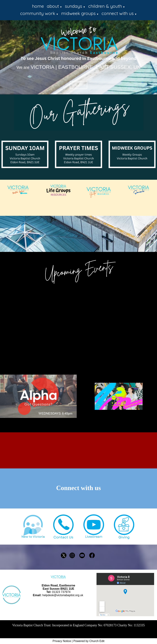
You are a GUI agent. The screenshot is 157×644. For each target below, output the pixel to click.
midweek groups (78, 13)
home (38, 6)
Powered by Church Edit (89, 641)
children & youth (105, 6)
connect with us (118, 13)
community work (38, 13)
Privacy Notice (62, 641)
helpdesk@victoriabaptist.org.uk (63, 595)
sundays (73, 6)
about (53, 6)
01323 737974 (61, 592)
